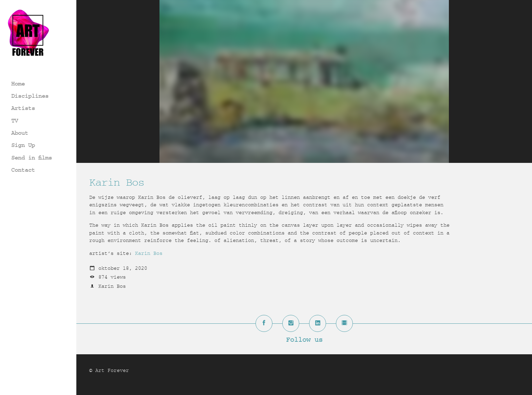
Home (18, 84)
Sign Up (23, 145)
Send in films (32, 158)
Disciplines (30, 96)
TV (15, 121)
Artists (23, 108)
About (20, 133)
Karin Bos (149, 253)
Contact (23, 170)
